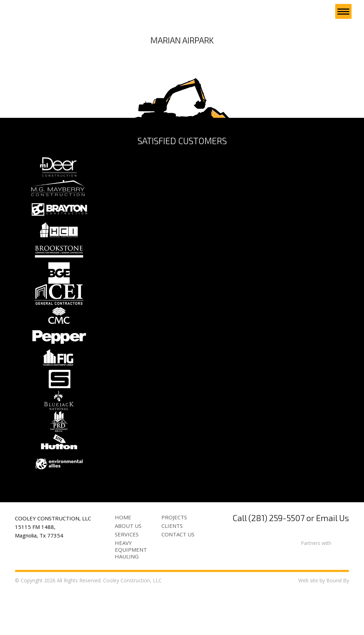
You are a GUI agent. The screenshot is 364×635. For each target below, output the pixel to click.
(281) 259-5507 (277, 563)
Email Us (333, 563)
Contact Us (178, 579)
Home (123, 562)
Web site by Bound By (324, 626)
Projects (174, 562)
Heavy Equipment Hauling (131, 595)
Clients (172, 571)
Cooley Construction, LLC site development (47, 12)
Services (127, 579)
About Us (128, 571)
